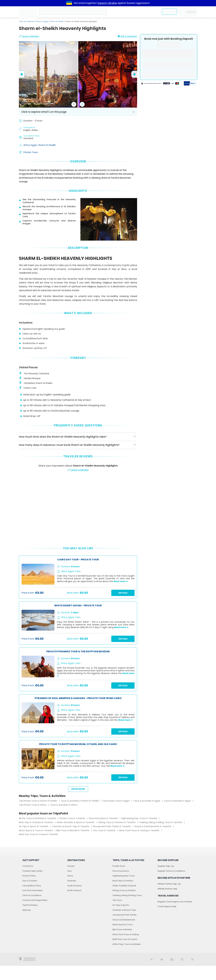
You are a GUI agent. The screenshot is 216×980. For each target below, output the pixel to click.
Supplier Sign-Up (166, 866)
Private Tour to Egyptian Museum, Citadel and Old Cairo (78, 744)
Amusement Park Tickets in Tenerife (112, 826)
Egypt (46, 21)
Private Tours (31, 152)
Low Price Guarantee (32, 890)
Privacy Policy (29, 876)
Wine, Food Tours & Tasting (126, 934)
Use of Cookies (30, 881)
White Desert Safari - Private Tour (78, 606)
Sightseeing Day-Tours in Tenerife (140, 818)
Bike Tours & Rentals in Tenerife (73, 830)
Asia (69, 871)
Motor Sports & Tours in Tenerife (36, 830)
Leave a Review (29, 36)
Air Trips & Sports (121, 905)
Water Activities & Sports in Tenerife (76, 822)
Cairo (78, 571)
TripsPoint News (30, 905)
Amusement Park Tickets (124, 915)
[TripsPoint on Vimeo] (192, 959)
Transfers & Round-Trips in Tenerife (71, 826)
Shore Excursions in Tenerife (104, 818)
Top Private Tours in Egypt (116, 801)
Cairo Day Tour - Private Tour (78, 560)
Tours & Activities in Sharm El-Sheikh (80, 801)
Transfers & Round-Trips (124, 910)
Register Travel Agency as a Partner (175, 902)
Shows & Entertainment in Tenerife (153, 826)
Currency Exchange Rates (35, 900)
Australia (72, 881)
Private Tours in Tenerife (73, 818)
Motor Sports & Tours (123, 925)
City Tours (117, 900)
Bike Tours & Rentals (122, 929)
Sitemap (26, 910)
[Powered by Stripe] (160, 84)
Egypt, (35, 145)
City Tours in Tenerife (104, 830)
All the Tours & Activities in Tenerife (38, 818)
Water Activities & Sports (124, 886)
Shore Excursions (121, 871)
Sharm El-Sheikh (57, 21)
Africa (39, 21)
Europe (71, 866)
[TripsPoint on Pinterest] (151, 959)
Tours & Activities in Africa (64, 805)
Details (123, 593)
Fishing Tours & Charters (124, 890)
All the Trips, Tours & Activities (127, 944)
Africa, (27, 145)
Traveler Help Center (32, 871)
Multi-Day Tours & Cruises (125, 939)
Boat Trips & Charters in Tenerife (36, 822)
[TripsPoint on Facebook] (172, 959)
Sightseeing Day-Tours (124, 876)
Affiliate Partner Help (167, 889)
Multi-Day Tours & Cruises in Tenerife (38, 834)
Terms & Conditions (32, 895)
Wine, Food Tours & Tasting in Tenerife (139, 830)
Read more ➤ (121, 581)
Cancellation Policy (32, 886)
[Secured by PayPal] (190, 84)
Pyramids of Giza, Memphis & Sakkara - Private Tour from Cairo (78, 698)
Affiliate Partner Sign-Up (169, 884)
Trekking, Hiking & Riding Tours (127, 895)
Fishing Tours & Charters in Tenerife (117, 822)
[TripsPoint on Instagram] (182, 959)
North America (74, 890)
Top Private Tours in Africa (33, 805)
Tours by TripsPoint (27, 21)
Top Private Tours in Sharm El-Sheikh (38, 801)
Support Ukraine (107, 3)
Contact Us (28, 866)
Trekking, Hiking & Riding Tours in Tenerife (161, 822)
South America (75, 886)
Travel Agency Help (167, 906)
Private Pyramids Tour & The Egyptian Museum (78, 652)
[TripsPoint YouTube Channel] (162, 959)
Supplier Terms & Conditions (171, 871)
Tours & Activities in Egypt (147, 801)
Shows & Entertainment (124, 920)
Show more (78, 789)
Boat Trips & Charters (123, 881)
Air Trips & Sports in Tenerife (34, 826)
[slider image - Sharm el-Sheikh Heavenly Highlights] (78, 74)
